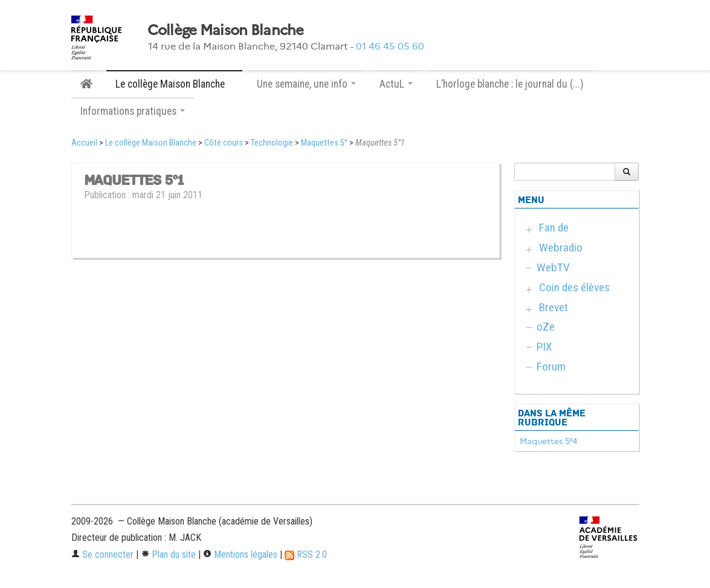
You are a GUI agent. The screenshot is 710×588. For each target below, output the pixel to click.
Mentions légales (240, 554)
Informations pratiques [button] (133, 111)
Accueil (84, 143)
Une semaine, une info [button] (306, 84)
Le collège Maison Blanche (151, 143)
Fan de (554, 228)
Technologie (272, 143)
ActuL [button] (396, 84)
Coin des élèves (574, 287)
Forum (551, 367)
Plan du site (168, 554)
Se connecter (102, 554)
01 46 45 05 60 (390, 46)
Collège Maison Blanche (226, 30)
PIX (544, 347)
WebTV (553, 267)
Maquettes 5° (324, 143)
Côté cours (224, 143)
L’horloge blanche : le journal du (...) (510, 84)
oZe (546, 327)
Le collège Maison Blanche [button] (174, 84)
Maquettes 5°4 (548, 441)
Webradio (561, 247)
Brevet (553, 307)
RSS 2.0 (306, 554)
